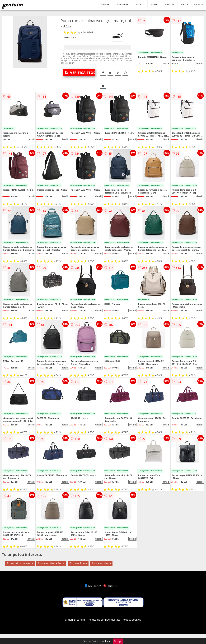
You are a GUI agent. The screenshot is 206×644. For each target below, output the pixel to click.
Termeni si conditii (75, 620)
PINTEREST (112, 586)
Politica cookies (132, 620)
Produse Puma (78, 563)
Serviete (154, 5)
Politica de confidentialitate (104, 620)
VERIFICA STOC (80, 72)
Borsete (184, 5)
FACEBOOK (93, 586)
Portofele (199, 5)
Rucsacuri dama (101, 563)
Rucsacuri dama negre (20, 563)
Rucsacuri (140, 5)
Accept (118, 641)
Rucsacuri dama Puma (51, 563)
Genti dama (105, 5)
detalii (166, 64)
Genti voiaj (169, 5)
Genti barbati (123, 5)
